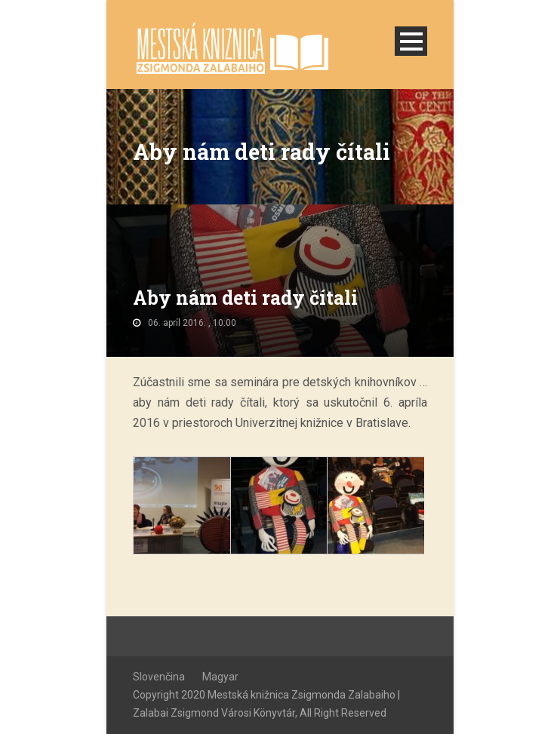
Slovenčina (159, 677)
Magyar (220, 677)
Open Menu (411, 41)
